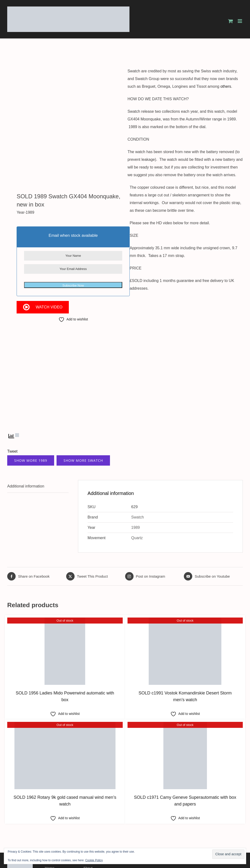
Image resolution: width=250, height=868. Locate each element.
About (88, 812)
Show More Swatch (83, 405)
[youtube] (241, 815)
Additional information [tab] (26, 430)
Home (50, 812)
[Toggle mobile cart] (231, 21)
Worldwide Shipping (61, 819)
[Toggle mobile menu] (240, 21)
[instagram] (234, 815)
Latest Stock (93, 819)
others (228, 86)
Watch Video (49, 202)
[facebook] (220, 815)
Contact (89, 827)
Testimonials (55, 827)
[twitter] (227, 815)
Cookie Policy (94, 860)
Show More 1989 (31, 405)
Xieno (238, 834)
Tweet (12, 396)
